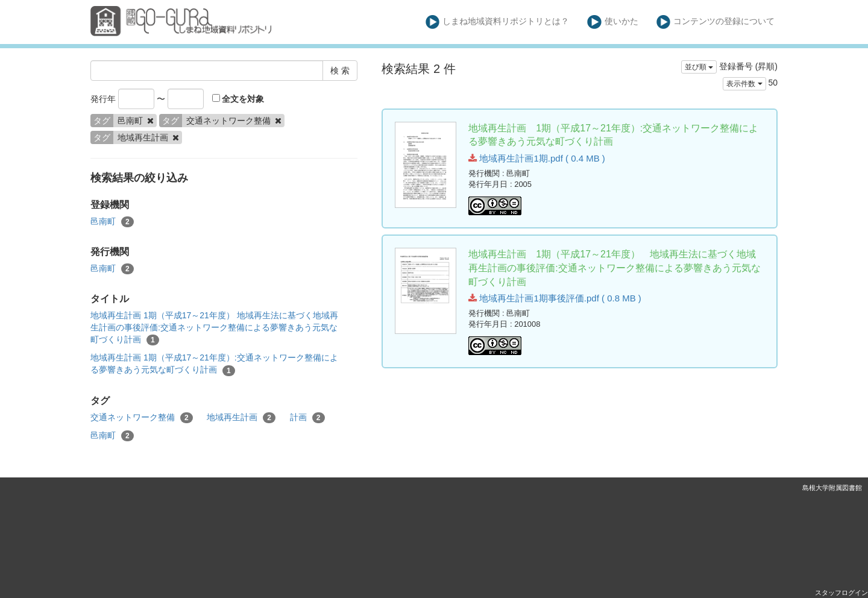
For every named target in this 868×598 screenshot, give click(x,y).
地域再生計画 (241, 418)
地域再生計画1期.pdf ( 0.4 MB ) (537, 158)
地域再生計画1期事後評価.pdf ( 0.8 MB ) (555, 298)
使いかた (613, 22)
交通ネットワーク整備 (142, 418)
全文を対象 (238, 99)
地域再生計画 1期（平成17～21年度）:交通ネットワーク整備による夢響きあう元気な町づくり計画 (214, 364)
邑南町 (112, 222)
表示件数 (744, 84)
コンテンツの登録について (716, 22)
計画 (307, 418)
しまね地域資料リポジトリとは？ (498, 22)
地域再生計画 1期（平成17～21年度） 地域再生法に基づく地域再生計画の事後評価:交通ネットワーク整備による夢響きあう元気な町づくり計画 (214, 328)
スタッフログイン (841, 593)
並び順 (699, 67)
